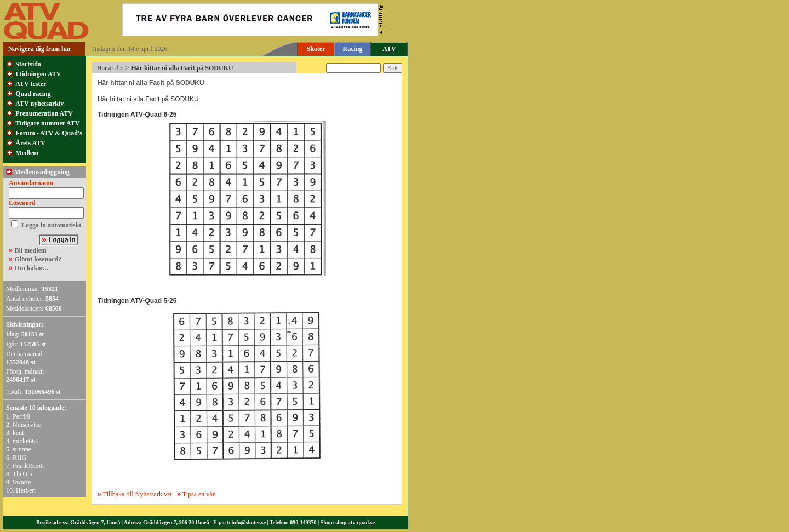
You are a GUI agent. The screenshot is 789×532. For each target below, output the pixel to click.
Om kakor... (32, 268)
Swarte (22, 482)
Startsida (28, 64)
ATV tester (31, 84)
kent (18, 433)
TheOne (23, 474)
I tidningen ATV (38, 74)
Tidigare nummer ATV (47, 123)
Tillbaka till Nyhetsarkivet (135, 494)
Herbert (26, 490)
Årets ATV (30, 143)
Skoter (316, 49)
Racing (353, 49)
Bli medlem (31, 250)
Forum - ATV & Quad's (49, 133)
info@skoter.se (249, 522)
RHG (19, 457)
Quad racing (33, 94)
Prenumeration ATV (44, 113)
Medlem (27, 153)
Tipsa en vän (199, 494)
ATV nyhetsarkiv (39, 104)
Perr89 (21, 416)
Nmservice (27, 425)
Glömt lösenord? (38, 259)
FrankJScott (28, 466)
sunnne (22, 449)
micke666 (25, 441)
